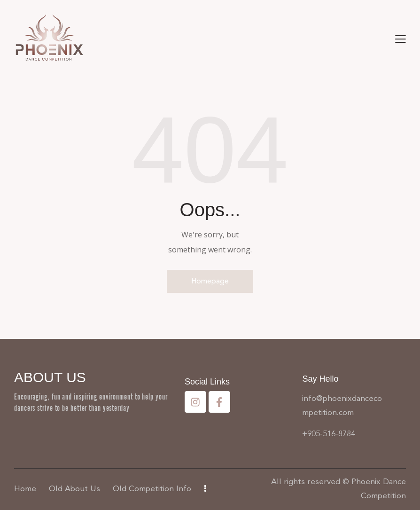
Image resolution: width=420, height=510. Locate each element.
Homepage (210, 281)
